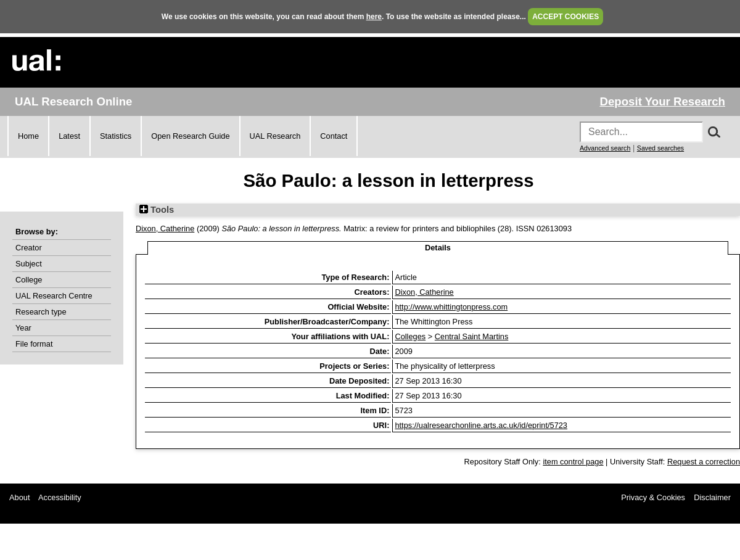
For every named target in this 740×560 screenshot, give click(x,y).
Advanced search (605, 148)
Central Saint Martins (471, 336)
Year (23, 328)
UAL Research (275, 136)
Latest (69, 136)
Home (28, 136)
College (29, 280)
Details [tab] (438, 248)
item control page (573, 462)
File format (34, 344)
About (19, 497)
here (374, 17)
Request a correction (704, 462)
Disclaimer (712, 497)
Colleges (410, 336)
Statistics (116, 136)
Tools (157, 210)
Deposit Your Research (662, 101)
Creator (29, 248)
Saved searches (660, 148)
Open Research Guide (190, 136)
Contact (334, 136)
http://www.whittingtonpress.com (451, 307)
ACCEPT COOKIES (565, 17)
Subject (29, 264)
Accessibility (60, 497)
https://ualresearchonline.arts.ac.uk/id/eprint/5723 (481, 425)
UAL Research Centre (54, 296)
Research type (41, 312)
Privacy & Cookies (653, 497)
